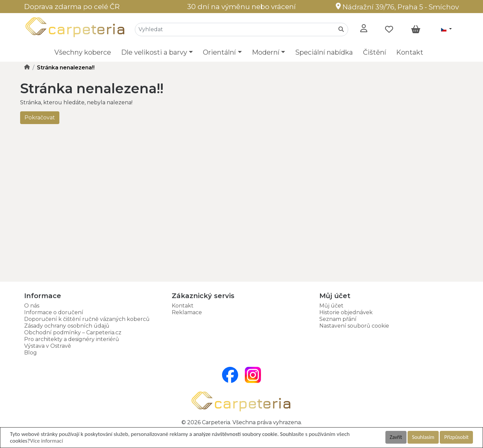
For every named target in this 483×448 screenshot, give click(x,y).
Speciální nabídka (324, 52)
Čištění (374, 52)
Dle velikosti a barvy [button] (154, 52)
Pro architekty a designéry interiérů (72, 339)
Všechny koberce (83, 52)
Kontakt (410, 52)
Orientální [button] (219, 52)
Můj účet (331, 306)
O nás (32, 306)
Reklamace (187, 312)
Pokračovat (40, 118)
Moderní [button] (266, 52)
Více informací (46, 441)
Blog (31, 353)
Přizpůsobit (456, 437)
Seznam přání (338, 319)
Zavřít (396, 437)
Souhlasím (423, 437)
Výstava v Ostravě (48, 346)
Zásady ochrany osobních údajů (67, 326)
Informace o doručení (54, 312)
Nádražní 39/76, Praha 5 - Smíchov (397, 7)
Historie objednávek (346, 312)
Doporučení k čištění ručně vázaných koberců (87, 319)
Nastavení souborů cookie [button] (354, 326)
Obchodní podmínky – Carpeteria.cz (73, 332)
